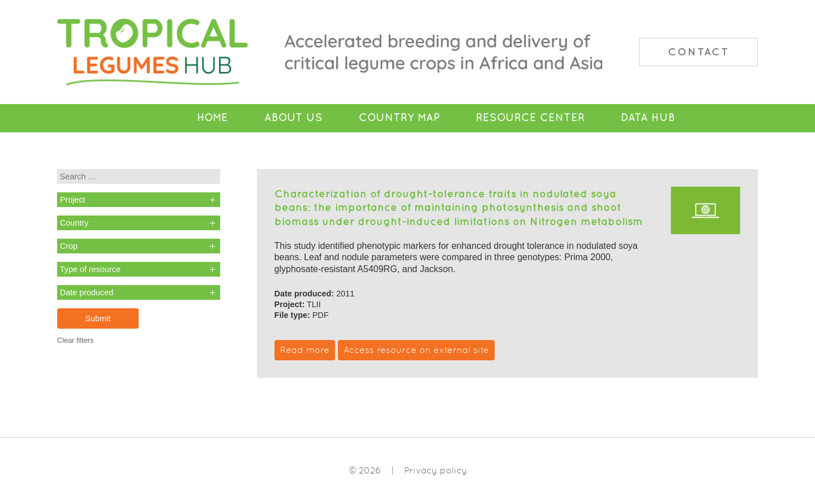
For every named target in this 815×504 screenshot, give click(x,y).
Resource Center (530, 118)
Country (74, 223)
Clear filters (76, 340)
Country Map (399, 118)
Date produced (87, 292)
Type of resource (90, 269)
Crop (69, 246)
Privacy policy (436, 470)
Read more (305, 350)
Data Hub (648, 118)
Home (213, 118)
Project (73, 200)
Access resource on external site (416, 350)
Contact (698, 51)
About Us (293, 118)
